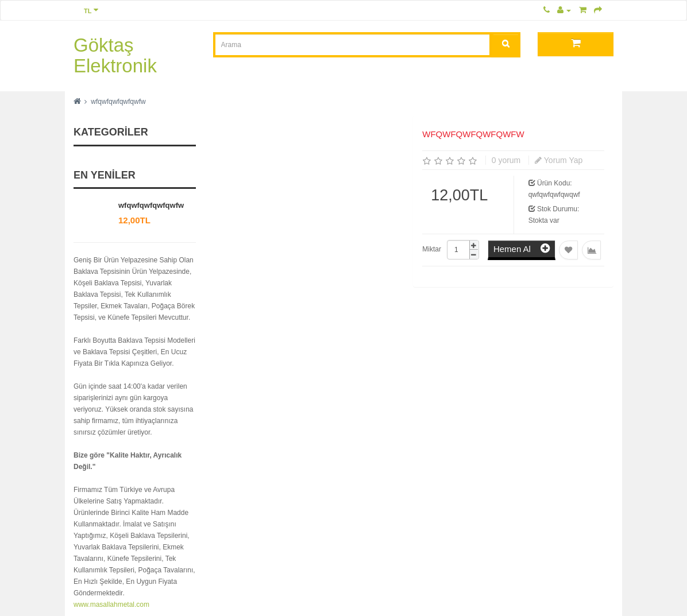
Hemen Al (522, 248)
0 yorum (506, 160)
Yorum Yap (559, 160)
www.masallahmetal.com (111, 605)
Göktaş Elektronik (115, 55)
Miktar (432, 249)
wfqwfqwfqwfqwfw (118, 102)
